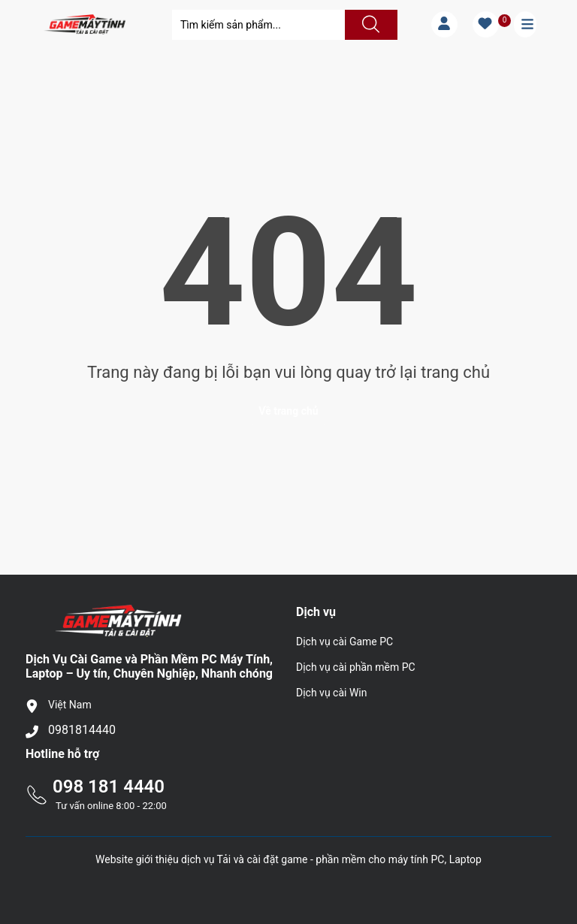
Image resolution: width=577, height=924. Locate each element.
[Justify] (369, 25)
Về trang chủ (288, 411)
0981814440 (82, 730)
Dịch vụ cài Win (331, 693)
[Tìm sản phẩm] (258, 25)
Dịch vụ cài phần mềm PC (356, 667)
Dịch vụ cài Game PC (344, 642)
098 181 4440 (109, 787)
